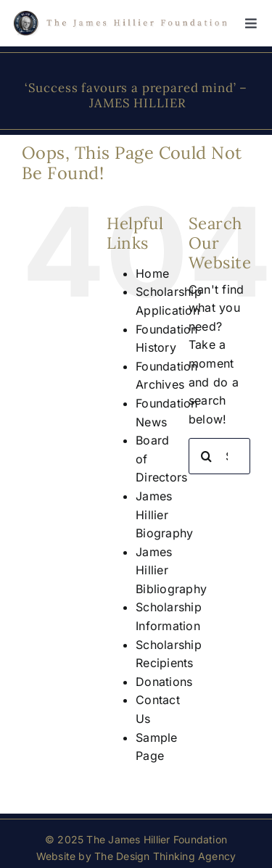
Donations (164, 682)
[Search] (207, 456)
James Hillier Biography (164, 514)
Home (152, 273)
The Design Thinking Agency (165, 856)
